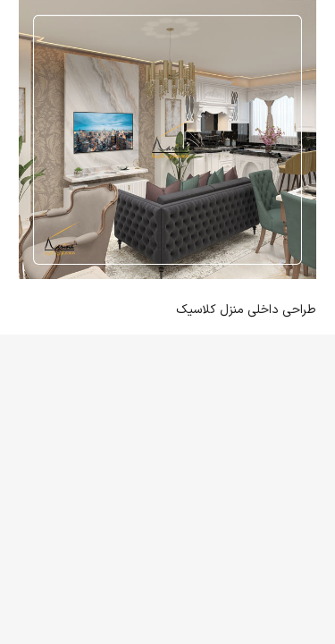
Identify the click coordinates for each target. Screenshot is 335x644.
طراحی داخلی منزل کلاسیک (246, 310)
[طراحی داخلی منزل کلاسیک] (167, 140)
